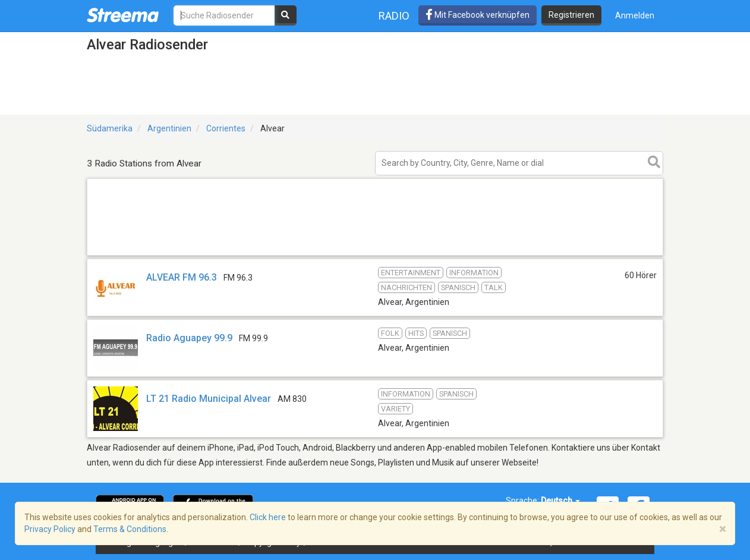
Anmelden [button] (635, 15)
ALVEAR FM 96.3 (182, 277)
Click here (268, 517)
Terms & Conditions (130, 529)
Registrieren (571, 15)
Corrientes (226, 128)
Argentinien (169, 128)
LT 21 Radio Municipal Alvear (209, 399)
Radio (394, 16)
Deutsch (560, 501)
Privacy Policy (50, 529)
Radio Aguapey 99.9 (189, 338)
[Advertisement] (375, 255)
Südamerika (110, 128)
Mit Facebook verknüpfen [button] (478, 15)
